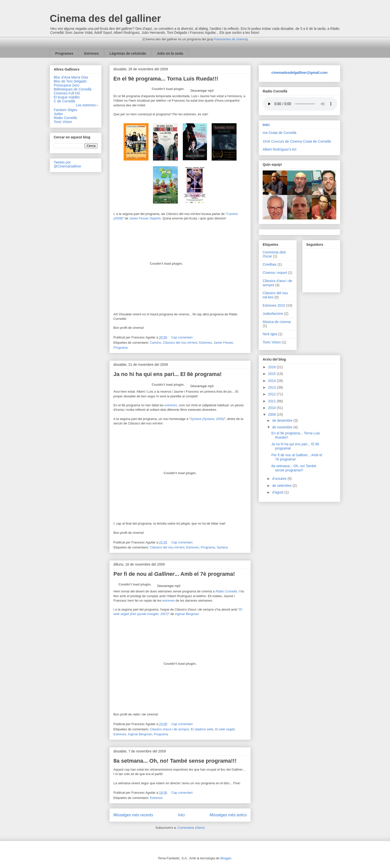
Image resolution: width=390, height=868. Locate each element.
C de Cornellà (64, 101)
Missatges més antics (228, 815)
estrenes (169, 600)
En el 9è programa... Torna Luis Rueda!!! (166, 79)
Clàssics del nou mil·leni (180, 343)
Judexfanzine (273, 314)
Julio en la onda (170, 53)
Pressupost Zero (67, 85)
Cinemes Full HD (67, 93)
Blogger (226, 858)
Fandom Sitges (65, 110)
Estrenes (91, 53)
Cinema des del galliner (105, 18)
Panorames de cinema (230, 39)
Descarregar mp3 (201, 91)
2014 (272, 381)
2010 (272, 408)
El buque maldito (67, 97)
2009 (272, 414)
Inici (181, 815)
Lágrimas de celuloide (128, 53)
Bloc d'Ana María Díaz (71, 77)
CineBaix (270, 264)
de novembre (283, 427)
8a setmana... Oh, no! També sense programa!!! (175, 761)
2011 (272, 401)
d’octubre (280, 479)
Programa (121, 348)
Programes (64, 53)
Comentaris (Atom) (191, 828)
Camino (156, 343)
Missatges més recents (133, 815)
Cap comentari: (182, 337)
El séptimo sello (202, 729)
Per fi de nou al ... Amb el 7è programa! (174, 574)
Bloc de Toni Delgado (70, 81)
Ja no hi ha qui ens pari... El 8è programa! (168, 374)
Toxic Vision (63, 122)
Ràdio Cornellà (226, 591)
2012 (272, 394)
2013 (272, 387)
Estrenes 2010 (274, 305)
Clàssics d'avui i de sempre (170, 729)
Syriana (222, 547)
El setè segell (225, 729)
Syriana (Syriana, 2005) (207, 419)
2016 (272, 367)
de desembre (283, 420)
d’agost (278, 492)
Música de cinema (277, 322)
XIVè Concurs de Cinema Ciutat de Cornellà (297, 141)
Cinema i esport (275, 273)
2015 (272, 374)
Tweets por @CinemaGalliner (68, 164)
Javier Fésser (223, 343)
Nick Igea (270, 334)
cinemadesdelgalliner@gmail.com (299, 73)
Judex (58, 114)
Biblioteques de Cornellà (73, 89)
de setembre (282, 486)
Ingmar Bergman (140, 734)
